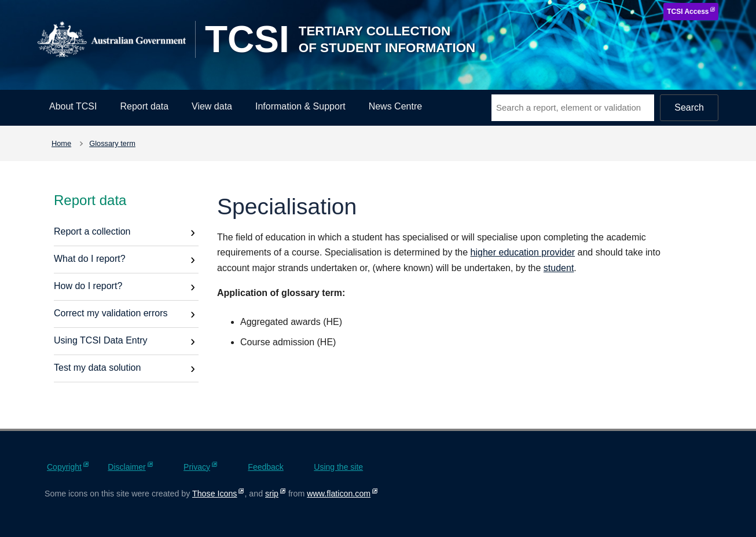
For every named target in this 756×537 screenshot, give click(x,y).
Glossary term (112, 143)
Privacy (197, 467)
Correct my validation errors (111, 313)
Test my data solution (97, 368)
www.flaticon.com (339, 494)
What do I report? (90, 259)
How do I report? (88, 286)
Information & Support (300, 106)
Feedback (265, 467)
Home (61, 143)
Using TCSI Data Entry (101, 340)
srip (272, 494)
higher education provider (523, 252)
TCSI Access (688, 12)
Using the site (338, 467)
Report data (144, 106)
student (559, 268)
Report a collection (92, 231)
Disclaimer (126, 467)
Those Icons (214, 494)
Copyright (64, 467)
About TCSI (73, 106)
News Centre (395, 106)
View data (212, 106)
